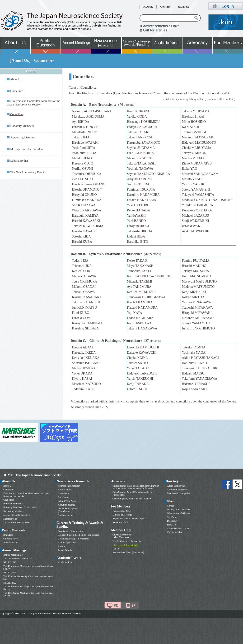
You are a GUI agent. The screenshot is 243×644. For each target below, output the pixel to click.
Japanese (184, 7)
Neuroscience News (122, 511)
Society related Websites (179, 509)
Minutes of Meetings (122, 515)
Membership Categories (178, 493)
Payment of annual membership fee (129, 518)
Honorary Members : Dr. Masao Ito (20, 507)
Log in (116, 549)
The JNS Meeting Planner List (18, 559)
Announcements (66, 515)
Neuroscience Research (69, 486)
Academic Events (66, 562)
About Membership (176, 486)
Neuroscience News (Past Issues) (128, 552)
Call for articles (174, 532)
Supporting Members (23, 137)
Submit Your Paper (67, 501)
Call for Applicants (67, 542)
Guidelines (17, 91)
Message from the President (27, 149)
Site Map (171, 525)
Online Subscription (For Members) (67, 510)
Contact (165, 7)
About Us (16, 79)
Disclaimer (172, 521)
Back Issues (64, 497)
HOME (148, 7)
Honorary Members (22, 126)
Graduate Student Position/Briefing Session (79, 535)
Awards (61, 546)
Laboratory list (19, 161)
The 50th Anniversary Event (27, 172)
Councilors (9, 500)
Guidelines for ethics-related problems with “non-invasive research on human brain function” (136, 487)
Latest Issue (64, 493)
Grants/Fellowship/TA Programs (73, 539)
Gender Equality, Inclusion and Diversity (132, 499)
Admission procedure (177, 490)
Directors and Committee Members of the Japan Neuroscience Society (34, 103)
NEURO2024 (10, 573)
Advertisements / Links (178, 528)
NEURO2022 (10, 583)
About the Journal (66, 505)
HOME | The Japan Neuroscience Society (32, 475)
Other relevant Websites (178, 513)
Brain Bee (8, 535)
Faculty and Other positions (71, 531)
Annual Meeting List (13, 555)
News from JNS (11, 542)
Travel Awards (65, 550)
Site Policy (172, 517)
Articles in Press (66, 490)
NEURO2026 (10, 562)
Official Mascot (11, 539)
